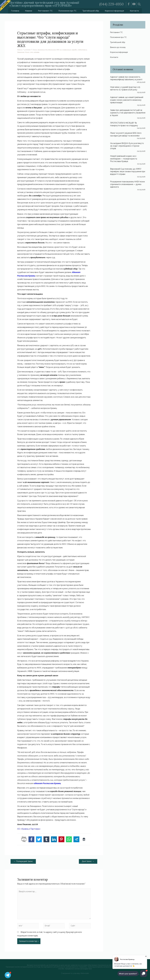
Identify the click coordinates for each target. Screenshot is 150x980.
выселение (41, 50)
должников (52, 50)
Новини (29, 11)
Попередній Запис (23, 861)
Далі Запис (88, 861)
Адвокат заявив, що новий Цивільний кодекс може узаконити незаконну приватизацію (127, 100)
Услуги (27, 52)
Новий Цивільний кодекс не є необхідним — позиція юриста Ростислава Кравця (124, 159)
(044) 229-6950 (111, 4)
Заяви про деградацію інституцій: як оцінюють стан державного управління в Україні (128, 113)
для (46, 50)
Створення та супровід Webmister (75, 973)
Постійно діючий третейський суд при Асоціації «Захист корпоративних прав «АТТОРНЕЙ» (44, 4)
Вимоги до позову (118, 47)
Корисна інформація (114, 11)
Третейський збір (91, 11)
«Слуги (35, 50)
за (61, 50)
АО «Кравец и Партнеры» (29, 829)
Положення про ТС (67, 11)
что (31, 52)
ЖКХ (58, 50)
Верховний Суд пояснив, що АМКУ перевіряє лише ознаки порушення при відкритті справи (128, 171)
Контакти (134, 11)
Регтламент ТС (45, 11)
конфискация (67, 50)
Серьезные (21, 52)
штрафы (36, 52)
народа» (74, 50)
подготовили (82, 50)
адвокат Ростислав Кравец (47, 783)
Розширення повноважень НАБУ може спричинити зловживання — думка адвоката (127, 184)
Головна (15, 11)
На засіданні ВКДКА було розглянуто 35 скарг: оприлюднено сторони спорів (127, 146)
